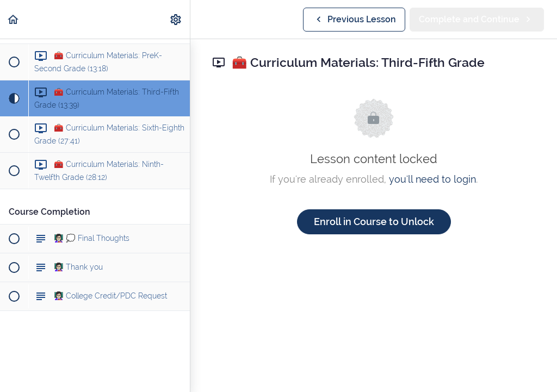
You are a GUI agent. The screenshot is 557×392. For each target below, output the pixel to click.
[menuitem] (176, 19)
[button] (14, 19)
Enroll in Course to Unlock (374, 222)
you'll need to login (432, 179)
